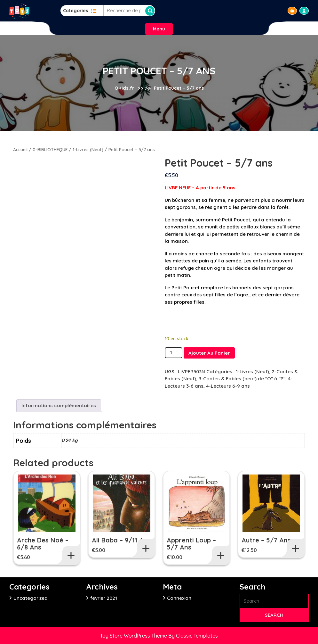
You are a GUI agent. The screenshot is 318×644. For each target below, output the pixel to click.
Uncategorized (31, 598)
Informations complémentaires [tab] (59, 405)
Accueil (20, 149)
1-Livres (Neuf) (88, 149)
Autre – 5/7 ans (266, 540)
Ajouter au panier (209, 353)
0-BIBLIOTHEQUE (50, 149)
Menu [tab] (159, 29)
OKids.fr (124, 88)
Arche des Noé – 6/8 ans (43, 544)
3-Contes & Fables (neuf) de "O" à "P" (242, 379)
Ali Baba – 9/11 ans (121, 540)
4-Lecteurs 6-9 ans (228, 386)
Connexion (179, 598)
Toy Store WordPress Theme (134, 636)
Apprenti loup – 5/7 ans (191, 544)
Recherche (150, 11)
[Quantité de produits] (173, 353)
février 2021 (104, 598)
